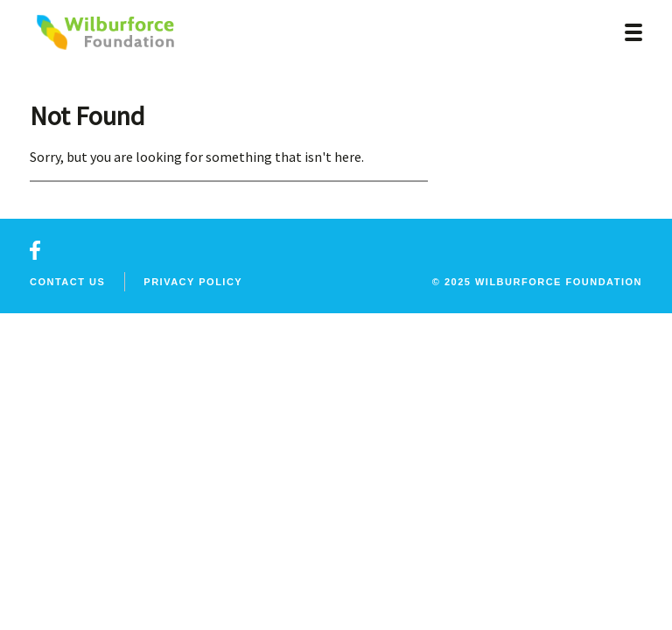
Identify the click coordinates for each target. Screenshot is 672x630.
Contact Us (67, 282)
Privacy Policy (193, 282)
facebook (35, 250)
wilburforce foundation (559, 282)
